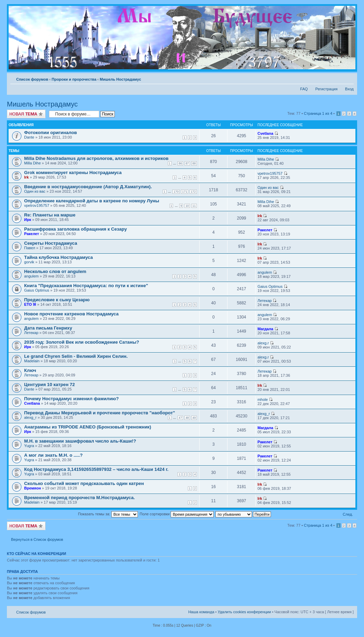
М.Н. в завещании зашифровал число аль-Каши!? (80, 441)
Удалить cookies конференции (245, 612)
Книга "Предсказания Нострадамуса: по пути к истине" (86, 286)
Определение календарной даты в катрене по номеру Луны (92, 201)
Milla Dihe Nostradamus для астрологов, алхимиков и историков (96, 158)
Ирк (28, 220)
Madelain (32, 361)
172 (193, 192)
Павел (30, 248)
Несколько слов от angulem (55, 271)
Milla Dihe (32, 163)
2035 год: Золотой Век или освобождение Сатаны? (82, 342)
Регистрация (326, 89)
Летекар (265, 301)
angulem (31, 276)
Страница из (318, 113)
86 (180, 163)
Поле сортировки (177, 514)
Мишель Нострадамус (120, 79)
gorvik (29, 262)
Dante (29, 137)
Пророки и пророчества (74, 79)
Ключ (30, 370)
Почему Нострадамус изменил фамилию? (72, 399)
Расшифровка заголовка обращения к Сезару (75, 229)
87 (187, 163)
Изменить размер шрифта (349, 78)
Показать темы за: (108, 514)
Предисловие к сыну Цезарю (57, 300)
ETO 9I (30, 304)
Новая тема (26, 114)
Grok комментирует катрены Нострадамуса (73, 173)
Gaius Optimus (37, 290)
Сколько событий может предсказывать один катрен (84, 483)
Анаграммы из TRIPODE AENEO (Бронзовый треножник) (88, 427)
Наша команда (201, 612)
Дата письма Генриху (48, 328)
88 (194, 163)
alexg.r (263, 343)
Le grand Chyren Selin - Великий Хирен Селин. (76, 356)
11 (194, 206)
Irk (26, 177)
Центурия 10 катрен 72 (49, 385)
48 (187, 418)
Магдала (265, 329)
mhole (263, 400)
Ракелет (32, 234)
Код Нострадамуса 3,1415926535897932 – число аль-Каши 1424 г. (96, 469)
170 (176, 192)
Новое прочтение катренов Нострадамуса (71, 314)
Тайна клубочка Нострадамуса (58, 257)
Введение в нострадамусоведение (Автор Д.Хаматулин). (88, 187)
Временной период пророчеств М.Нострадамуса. (79, 498)
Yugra (29, 446)
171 (185, 192)
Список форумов (32, 79)
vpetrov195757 (270, 173)
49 (194, 418)
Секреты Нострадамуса (51, 243)
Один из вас (35, 191)
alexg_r (30, 417)
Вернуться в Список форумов (37, 539)
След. (348, 514)
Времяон (33, 488)
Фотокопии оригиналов (50, 133)
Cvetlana (265, 133)
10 (187, 206)
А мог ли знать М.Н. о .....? (53, 455)
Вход (349, 89)
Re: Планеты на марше (50, 215)
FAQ (304, 89)
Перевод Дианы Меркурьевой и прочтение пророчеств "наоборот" (100, 413)
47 (180, 418)
